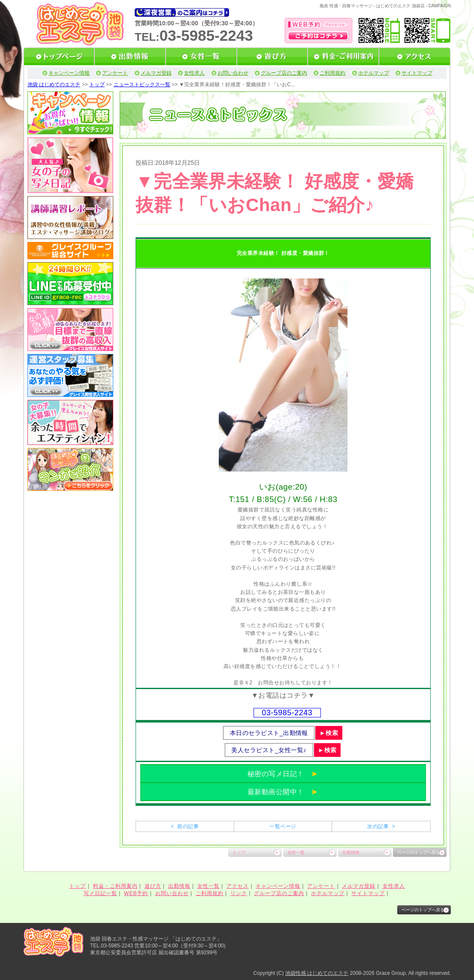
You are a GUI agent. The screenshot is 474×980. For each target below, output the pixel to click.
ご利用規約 (332, 73)
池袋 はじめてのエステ (54, 85)
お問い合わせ (233, 73)
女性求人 (194, 73)
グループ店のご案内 (284, 73)
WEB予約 (136, 893)
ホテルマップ (374, 73)
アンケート (115, 73)
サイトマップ (417, 73)
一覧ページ (283, 826)
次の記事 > (381, 826)
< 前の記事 (185, 826)
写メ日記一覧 (100, 893)
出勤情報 (351, 852)
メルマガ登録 (156, 73)
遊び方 (153, 886)
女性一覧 (296, 852)
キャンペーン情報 (69, 73)
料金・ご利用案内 (115, 886)
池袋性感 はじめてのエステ (317, 973)
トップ (97, 85)
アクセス (238, 886)
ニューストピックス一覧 (142, 85)
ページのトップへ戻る (419, 852)
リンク (239, 893)
